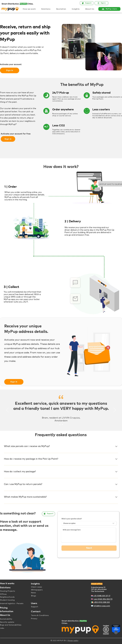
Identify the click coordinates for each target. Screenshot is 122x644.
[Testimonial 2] (62, 425)
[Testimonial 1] (60, 425)
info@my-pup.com (102, 606)
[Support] (87, 3)
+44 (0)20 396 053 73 (103, 599)
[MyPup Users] (109, 9)
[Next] (115, 410)
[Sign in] (101, 3)
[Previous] (7, 410)
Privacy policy (73, 641)
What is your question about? (72, 519)
